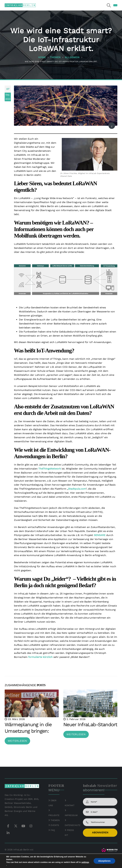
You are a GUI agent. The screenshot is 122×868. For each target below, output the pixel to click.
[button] (109, 5)
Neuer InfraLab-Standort (90, 724)
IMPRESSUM (71, 815)
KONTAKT (70, 805)
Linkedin (8, 833)
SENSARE (100, 535)
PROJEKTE (54, 815)
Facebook (112, 127)
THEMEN (55, 820)
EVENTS (55, 825)
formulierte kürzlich (40, 657)
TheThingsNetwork (50, 469)
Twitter (16, 826)
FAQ (53, 830)
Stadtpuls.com (77, 489)
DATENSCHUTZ (73, 825)
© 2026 (9, 850)
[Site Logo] (20, 5)
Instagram (31, 826)
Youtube (23, 826)
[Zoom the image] (110, 850)
